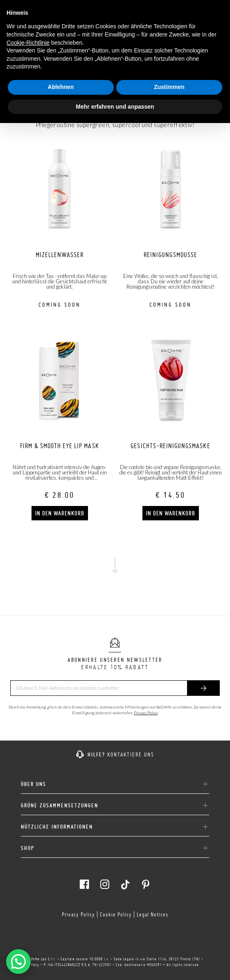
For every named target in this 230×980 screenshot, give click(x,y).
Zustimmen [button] (169, 87)
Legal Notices (152, 914)
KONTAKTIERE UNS (131, 754)
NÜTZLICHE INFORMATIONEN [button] (115, 827)
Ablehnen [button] (61, 87)
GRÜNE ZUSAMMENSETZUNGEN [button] (115, 806)
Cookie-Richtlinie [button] (28, 43)
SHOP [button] (115, 848)
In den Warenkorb (60, 513)
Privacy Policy (146, 713)
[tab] (115, 781)
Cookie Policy (116, 914)
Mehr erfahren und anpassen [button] (115, 107)
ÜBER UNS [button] (115, 784)
